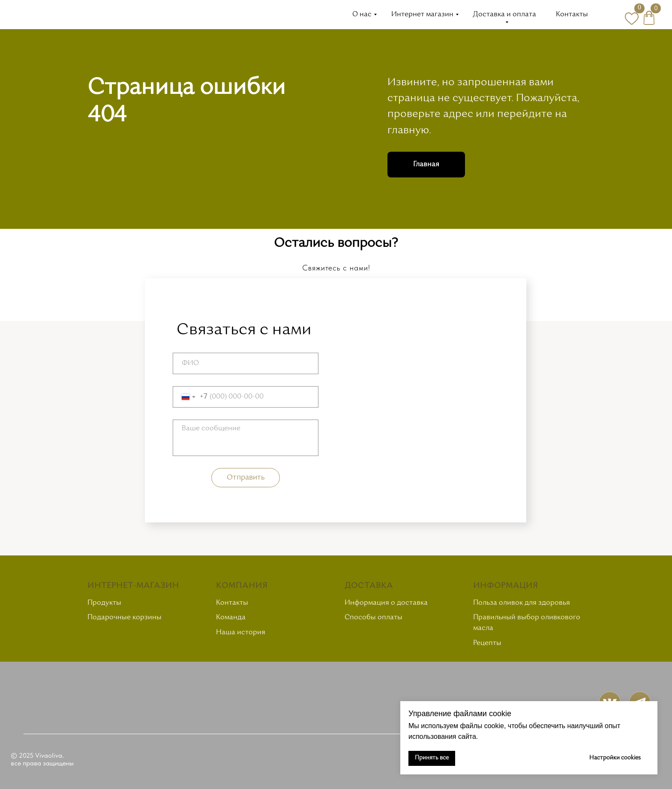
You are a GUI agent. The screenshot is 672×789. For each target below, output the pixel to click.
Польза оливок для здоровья (522, 603)
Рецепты (487, 643)
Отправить (246, 478)
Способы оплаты (373, 618)
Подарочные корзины (124, 618)
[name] (246, 363)
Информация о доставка (386, 603)
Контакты (572, 15)
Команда (231, 618)
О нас (362, 15)
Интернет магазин (422, 15)
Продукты (104, 603)
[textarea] (246, 438)
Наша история (241, 633)
